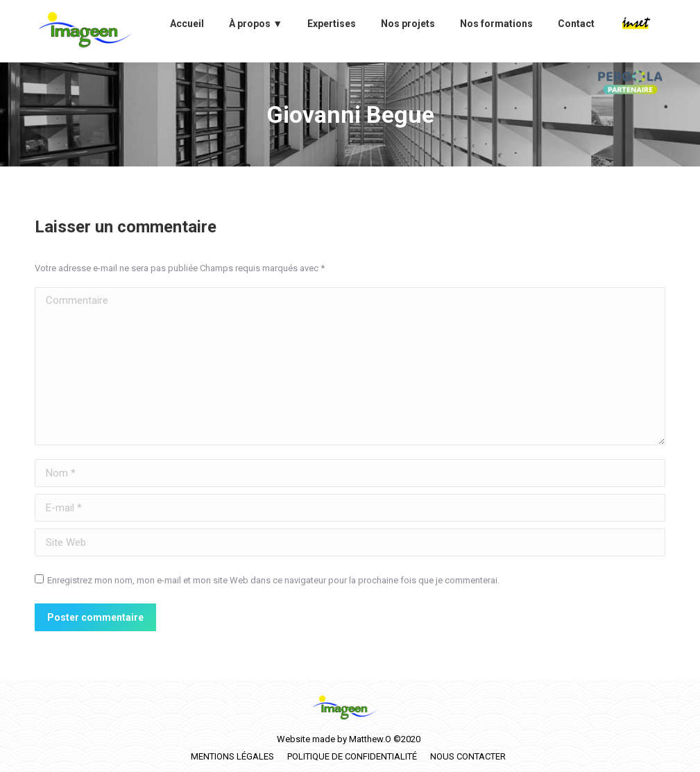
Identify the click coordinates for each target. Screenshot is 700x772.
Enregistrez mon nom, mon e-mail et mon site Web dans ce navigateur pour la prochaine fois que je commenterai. (273, 580)
